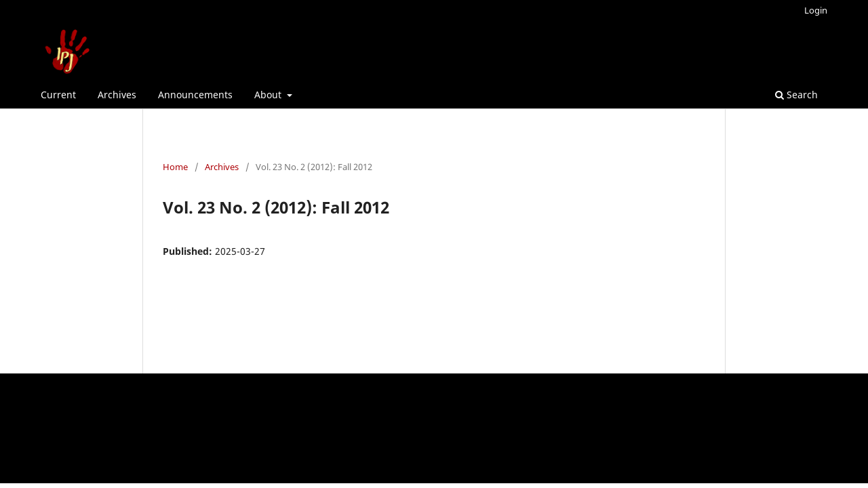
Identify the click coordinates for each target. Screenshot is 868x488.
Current (58, 95)
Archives (117, 95)
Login (816, 10)
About (269, 95)
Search (796, 95)
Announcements (195, 95)
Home (175, 167)
